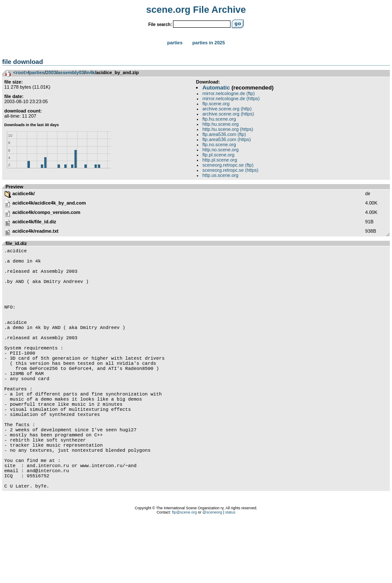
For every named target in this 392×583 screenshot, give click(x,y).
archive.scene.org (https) (228, 114)
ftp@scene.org (184, 572)
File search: (160, 25)
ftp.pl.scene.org (218, 155)
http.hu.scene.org (220, 124)
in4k (90, 72)
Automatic (216, 88)
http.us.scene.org (220, 175)
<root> (20, 72)
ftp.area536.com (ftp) (224, 134)
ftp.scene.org (216, 104)
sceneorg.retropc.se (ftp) (228, 165)
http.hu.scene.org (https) (228, 129)
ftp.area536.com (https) (227, 139)
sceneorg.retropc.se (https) (230, 170)
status (231, 572)
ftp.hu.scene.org (219, 119)
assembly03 (71, 72)
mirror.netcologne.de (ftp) (229, 93)
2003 (51, 72)
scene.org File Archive (196, 10)
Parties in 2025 (208, 43)
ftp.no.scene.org (219, 144)
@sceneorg (212, 572)
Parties (175, 43)
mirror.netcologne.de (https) (231, 98)
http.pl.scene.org (220, 160)
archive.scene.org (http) (227, 109)
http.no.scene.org (220, 150)
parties (37, 72)
